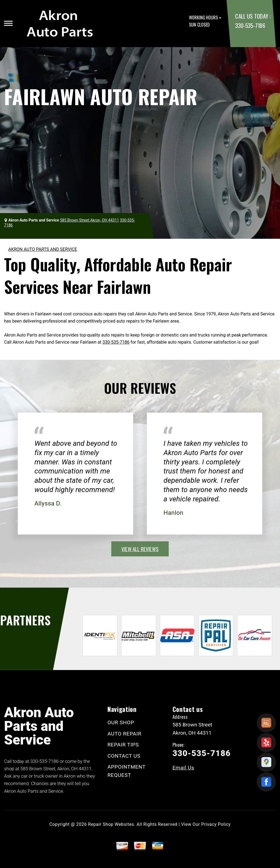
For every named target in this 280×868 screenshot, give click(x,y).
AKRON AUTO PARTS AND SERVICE (43, 249)
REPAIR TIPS (123, 745)
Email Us (183, 768)
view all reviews (140, 549)
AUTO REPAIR (124, 734)
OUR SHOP (121, 722)
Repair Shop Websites (111, 824)
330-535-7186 (250, 25)
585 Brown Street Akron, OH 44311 (89, 220)
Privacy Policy (216, 824)
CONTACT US (124, 756)
